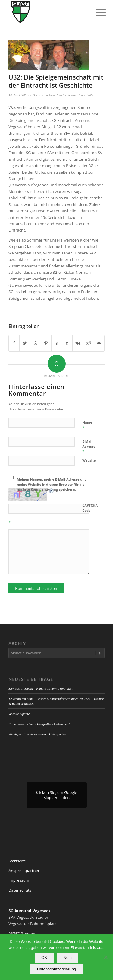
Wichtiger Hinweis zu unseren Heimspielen (37, 734)
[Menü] (96, 13)
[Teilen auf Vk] (78, 343)
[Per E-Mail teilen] (99, 343)
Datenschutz (20, 890)
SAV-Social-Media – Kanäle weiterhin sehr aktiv (41, 688)
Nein (67, 958)
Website (89, 460)
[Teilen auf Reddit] (88, 343)
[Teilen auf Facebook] (14, 343)
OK (44, 958)
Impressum (19, 880)
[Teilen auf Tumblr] (67, 343)
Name (87, 425)
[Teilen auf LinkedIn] (57, 343)
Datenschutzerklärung (57, 969)
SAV (90, 95)
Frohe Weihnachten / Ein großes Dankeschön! (39, 724)
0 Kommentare (44, 95)
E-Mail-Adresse (89, 447)
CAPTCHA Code (90, 508)
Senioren (70, 95)
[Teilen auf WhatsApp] (36, 343)
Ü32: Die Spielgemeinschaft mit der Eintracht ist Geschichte (56, 81)
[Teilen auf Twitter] (25, 343)
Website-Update (19, 714)
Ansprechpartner (24, 871)
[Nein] (105, 957)
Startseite (17, 861)
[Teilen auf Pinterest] (46, 343)
